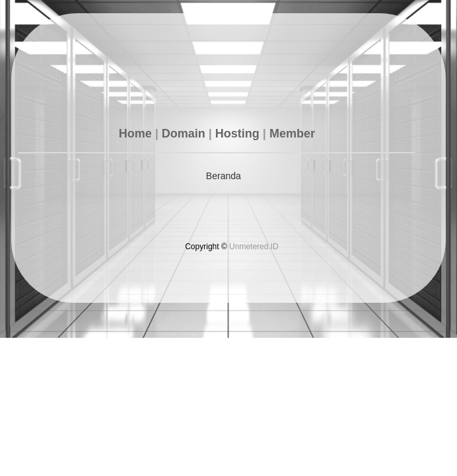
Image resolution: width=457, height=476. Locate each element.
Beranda (224, 176)
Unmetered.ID (254, 247)
